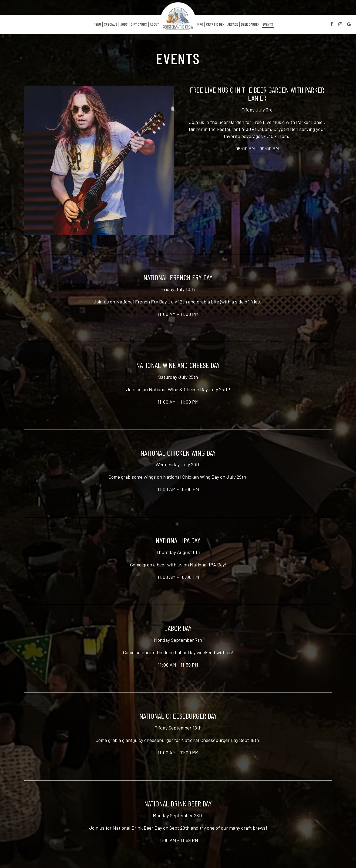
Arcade (233, 24)
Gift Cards (139, 24)
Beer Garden (250, 24)
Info (199, 24)
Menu (97, 24)
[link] (178, 16)
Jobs (124, 24)
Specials (111, 24)
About (155, 24)
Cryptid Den (215, 24)
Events (268, 24)
